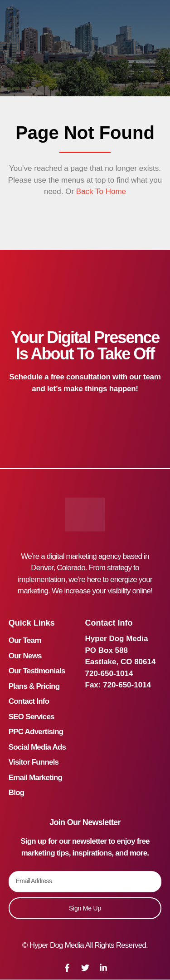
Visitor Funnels (34, 762)
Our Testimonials (37, 671)
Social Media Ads (37, 747)
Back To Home (100, 192)
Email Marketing (35, 778)
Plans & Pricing (34, 686)
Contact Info (29, 701)
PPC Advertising (36, 732)
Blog (17, 793)
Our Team (25, 640)
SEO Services (32, 717)
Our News (25, 656)
